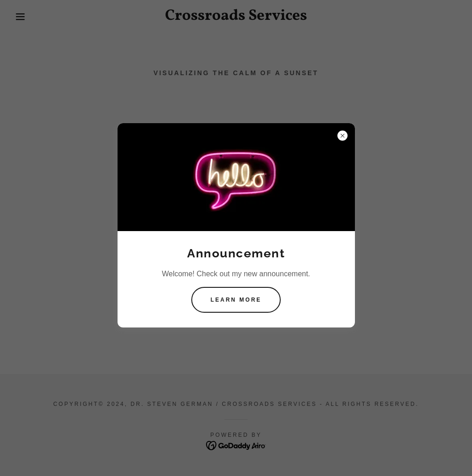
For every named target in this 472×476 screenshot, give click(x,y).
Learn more (236, 300)
